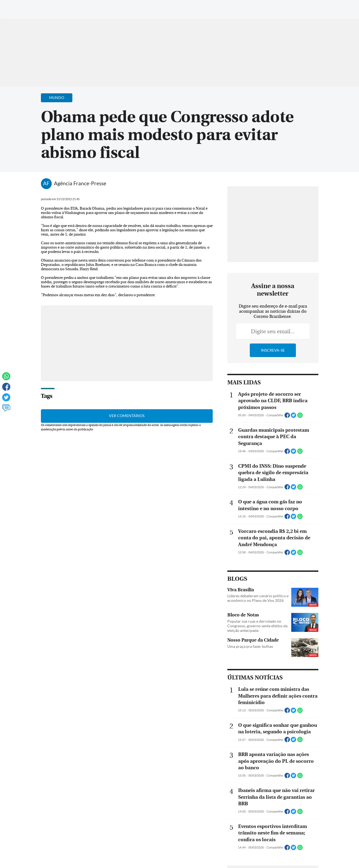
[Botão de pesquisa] (30, 7)
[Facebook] (320, 9)
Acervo (135, 7)
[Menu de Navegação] (14, 7)
